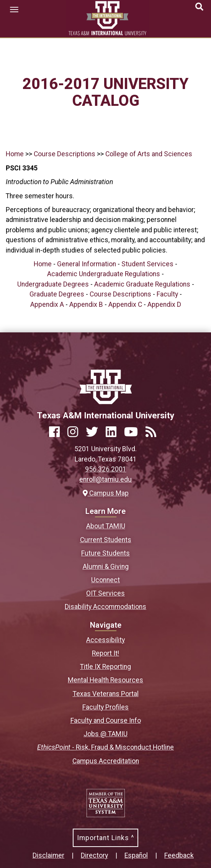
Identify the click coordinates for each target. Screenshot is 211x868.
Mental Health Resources (105, 680)
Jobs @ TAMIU (105, 734)
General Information (87, 264)
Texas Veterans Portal (106, 694)
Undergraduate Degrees (53, 284)
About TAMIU (106, 526)
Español (136, 855)
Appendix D (164, 304)
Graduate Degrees (57, 294)
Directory (94, 855)
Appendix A (47, 304)
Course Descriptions (65, 154)
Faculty (167, 294)
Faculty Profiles (105, 707)
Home (15, 154)
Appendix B (86, 304)
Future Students (105, 553)
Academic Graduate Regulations (142, 284)
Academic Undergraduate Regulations (104, 274)
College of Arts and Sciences (149, 154)
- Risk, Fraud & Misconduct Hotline (105, 747)
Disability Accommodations (105, 607)
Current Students (106, 540)
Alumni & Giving (106, 567)
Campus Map (106, 493)
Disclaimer (48, 855)
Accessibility (105, 640)
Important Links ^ (105, 838)
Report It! (105, 653)
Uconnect (105, 580)
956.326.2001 (106, 469)
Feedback (179, 855)
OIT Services (105, 593)
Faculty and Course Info (106, 721)
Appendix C (125, 304)
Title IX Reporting (105, 667)
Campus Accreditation (106, 761)
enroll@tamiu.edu (105, 479)
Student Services (147, 264)
